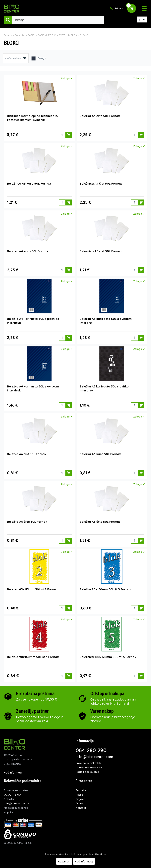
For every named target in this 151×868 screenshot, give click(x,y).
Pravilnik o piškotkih (88, 763)
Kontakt (81, 808)
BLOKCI (84, 35)
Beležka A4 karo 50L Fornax (28, 251)
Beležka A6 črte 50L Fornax (27, 522)
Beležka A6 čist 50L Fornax (27, 454)
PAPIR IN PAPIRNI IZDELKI (42, 35)
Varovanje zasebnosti (90, 767)
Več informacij (13, 772)
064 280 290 (91, 750)
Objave (80, 799)
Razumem (64, 861)
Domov (8, 35)
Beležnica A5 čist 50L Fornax (101, 251)
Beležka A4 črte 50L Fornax (100, 116)
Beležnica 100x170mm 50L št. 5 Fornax (108, 657)
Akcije (79, 795)
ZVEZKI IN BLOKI (68, 35)
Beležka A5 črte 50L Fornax (100, 522)
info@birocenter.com (94, 757)
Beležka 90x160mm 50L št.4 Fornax (33, 657)
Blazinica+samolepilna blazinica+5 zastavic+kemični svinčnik (32, 118)
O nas (79, 803)
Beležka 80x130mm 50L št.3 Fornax (105, 589)
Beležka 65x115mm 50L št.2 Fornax (32, 589)
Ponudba (20, 35)
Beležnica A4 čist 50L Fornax (101, 183)
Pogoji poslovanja (87, 772)
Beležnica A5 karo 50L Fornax (29, 183)
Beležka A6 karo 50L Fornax (100, 454)
